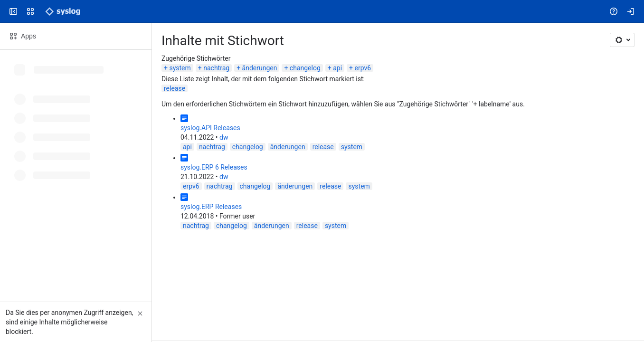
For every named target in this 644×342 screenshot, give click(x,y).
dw (224, 137)
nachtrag (216, 68)
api (337, 68)
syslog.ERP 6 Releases (214, 167)
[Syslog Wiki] (63, 11)
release (175, 88)
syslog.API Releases (210, 128)
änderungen (260, 68)
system (180, 68)
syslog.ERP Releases (211, 207)
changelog (305, 68)
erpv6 (363, 68)
